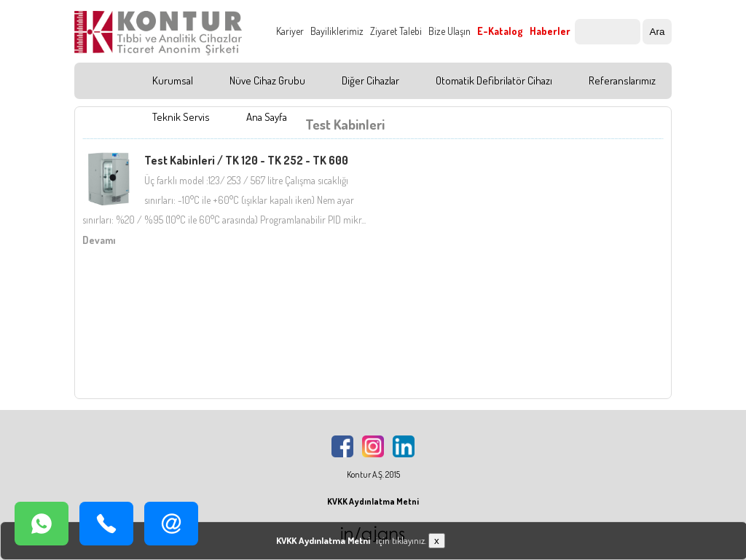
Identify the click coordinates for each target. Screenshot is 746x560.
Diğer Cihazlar (370, 80)
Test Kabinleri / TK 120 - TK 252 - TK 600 (246, 160)
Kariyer (290, 31)
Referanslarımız (622, 80)
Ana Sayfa (267, 117)
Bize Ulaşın (449, 31)
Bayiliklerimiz (337, 31)
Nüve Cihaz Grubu (267, 80)
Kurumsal (173, 80)
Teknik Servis (181, 117)
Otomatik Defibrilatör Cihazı (494, 80)
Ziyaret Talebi (396, 31)
